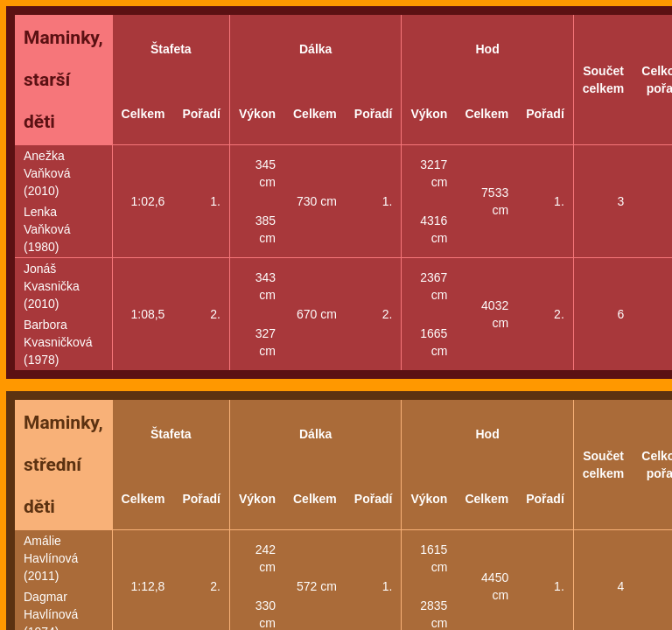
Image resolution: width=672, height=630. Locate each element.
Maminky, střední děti (63, 465)
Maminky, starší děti (63, 80)
